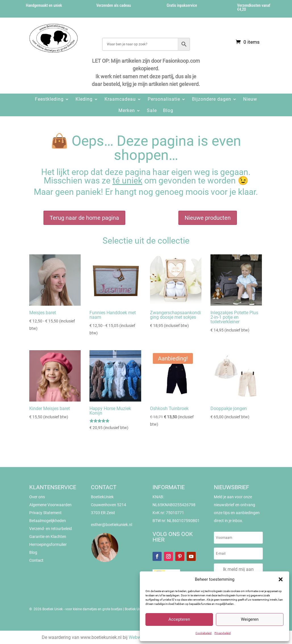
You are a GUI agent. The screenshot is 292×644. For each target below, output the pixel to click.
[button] (281, 579)
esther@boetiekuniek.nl (111, 525)
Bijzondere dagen (212, 99)
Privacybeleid (223, 633)
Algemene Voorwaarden (50, 505)
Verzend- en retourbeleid (51, 529)
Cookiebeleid (204, 633)
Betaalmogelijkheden (48, 521)
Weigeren (250, 619)
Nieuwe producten (208, 218)
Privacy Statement (45, 513)
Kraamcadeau (120, 99)
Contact (36, 560)
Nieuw (250, 99)
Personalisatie (164, 99)
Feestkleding (49, 99)
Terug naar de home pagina (84, 218)
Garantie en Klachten (48, 537)
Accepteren (179, 619)
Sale (152, 110)
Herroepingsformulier (48, 544)
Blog (168, 110)
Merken (127, 110)
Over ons (37, 497)
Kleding (84, 99)
